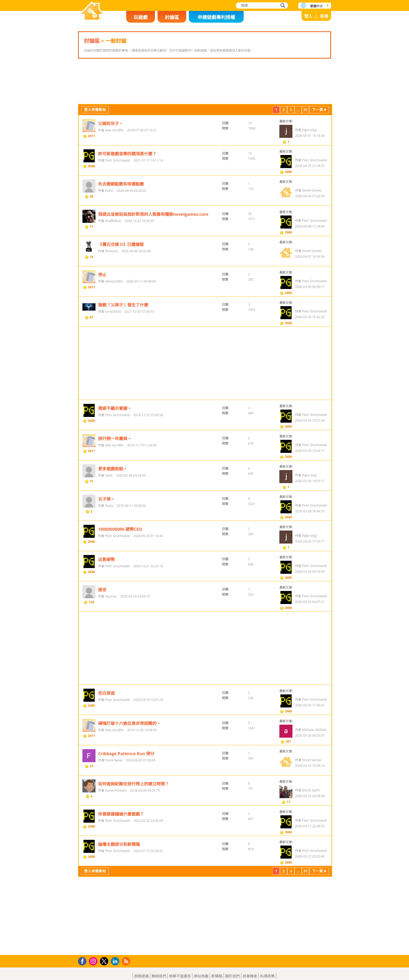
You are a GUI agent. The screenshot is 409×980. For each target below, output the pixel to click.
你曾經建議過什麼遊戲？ (121, 847)
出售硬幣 (106, 592)
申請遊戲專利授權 (216, 17)
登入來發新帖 (95, 142)
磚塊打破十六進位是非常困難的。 (129, 756)
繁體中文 (316, 6)
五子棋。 (106, 532)
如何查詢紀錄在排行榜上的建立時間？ (134, 817)
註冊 (324, 16)
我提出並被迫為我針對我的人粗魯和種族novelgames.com (153, 247)
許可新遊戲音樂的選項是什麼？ (127, 187)
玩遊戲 (141, 17)
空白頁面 (106, 726)
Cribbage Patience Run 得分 (126, 786)
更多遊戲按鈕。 (113, 502)
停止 (102, 307)
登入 (308, 16)
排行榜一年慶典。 (115, 471)
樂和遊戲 (92, 11)
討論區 (172, 17)
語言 (102, 622)
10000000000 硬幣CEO (120, 562)
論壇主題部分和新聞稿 (119, 877)
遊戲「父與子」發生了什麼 (123, 338)
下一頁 (317, 142)
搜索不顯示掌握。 (115, 441)
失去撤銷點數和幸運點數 (121, 217)
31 (305, 142)
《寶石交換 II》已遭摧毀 (121, 277)
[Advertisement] (204, 98)
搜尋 (282, 6)
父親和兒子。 (111, 156)
